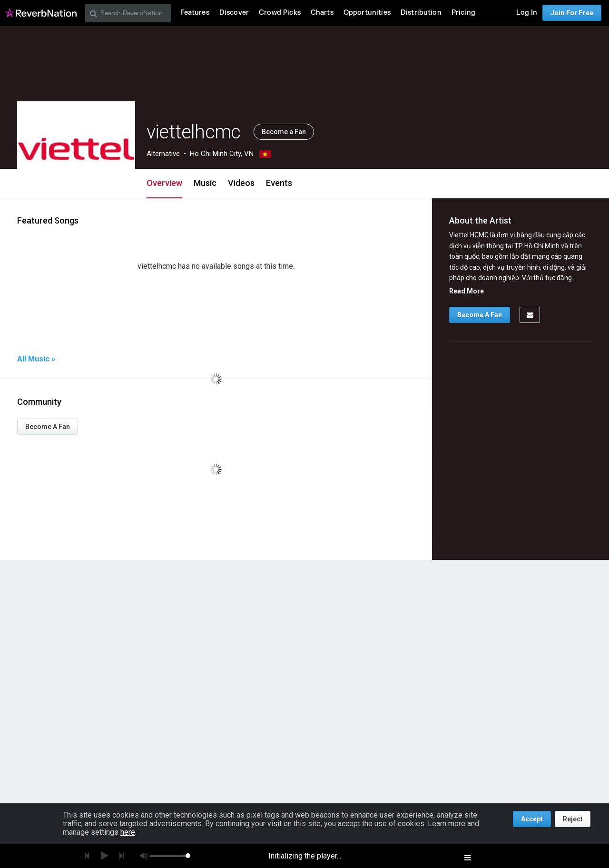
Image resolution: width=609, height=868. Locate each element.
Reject (573, 819)
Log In (527, 13)
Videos (241, 183)
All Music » (36, 359)
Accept (532, 819)
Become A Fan (48, 427)
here (128, 832)
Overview (164, 183)
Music (205, 183)
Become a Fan (284, 132)
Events (279, 183)
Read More (467, 291)
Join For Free (572, 13)
